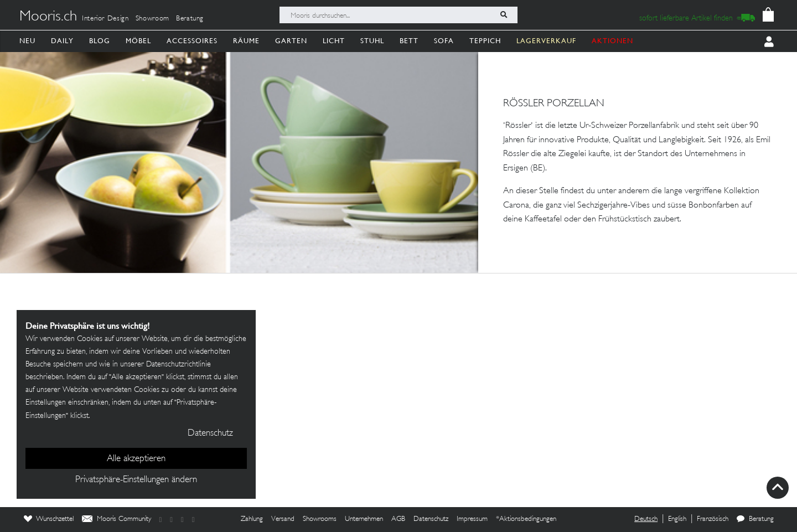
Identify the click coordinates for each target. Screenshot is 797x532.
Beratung (190, 19)
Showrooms (320, 519)
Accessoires (192, 41)
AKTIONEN (612, 41)
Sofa (444, 41)
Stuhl (372, 41)
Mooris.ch (48, 17)
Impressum (472, 519)
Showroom (152, 19)
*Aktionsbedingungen (526, 519)
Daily (62, 41)
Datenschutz (431, 519)
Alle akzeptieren (136, 459)
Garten (291, 41)
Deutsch (646, 519)
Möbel (138, 41)
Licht (334, 41)
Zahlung (252, 519)
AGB (398, 519)
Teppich (485, 41)
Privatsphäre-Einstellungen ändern (136, 480)
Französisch (713, 519)
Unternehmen (364, 519)
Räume (246, 41)
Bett (409, 41)
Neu (27, 41)
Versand (283, 519)
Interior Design (105, 19)
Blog (100, 41)
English (677, 519)
